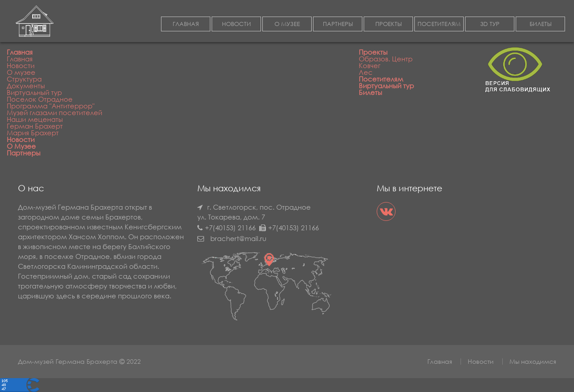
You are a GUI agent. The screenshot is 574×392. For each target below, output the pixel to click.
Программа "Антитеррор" (51, 106)
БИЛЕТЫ (541, 24)
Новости (21, 65)
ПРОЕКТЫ (389, 24)
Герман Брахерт (35, 126)
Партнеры (24, 153)
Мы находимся (533, 361)
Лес (366, 72)
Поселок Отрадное (40, 99)
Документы (26, 86)
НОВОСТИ (237, 24)
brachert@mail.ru (238, 238)
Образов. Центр (386, 59)
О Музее (21, 146)
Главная (20, 52)
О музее (21, 72)
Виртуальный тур (34, 92)
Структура (24, 79)
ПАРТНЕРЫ (338, 24)
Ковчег (370, 65)
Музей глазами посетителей (54, 112)
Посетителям (381, 79)
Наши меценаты (35, 119)
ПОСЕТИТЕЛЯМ (439, 24)
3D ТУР (490, 24)
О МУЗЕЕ (287, 24)
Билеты (370, 92)
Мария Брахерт (33, 133)
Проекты (373, 52)
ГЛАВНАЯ (186, 24)
